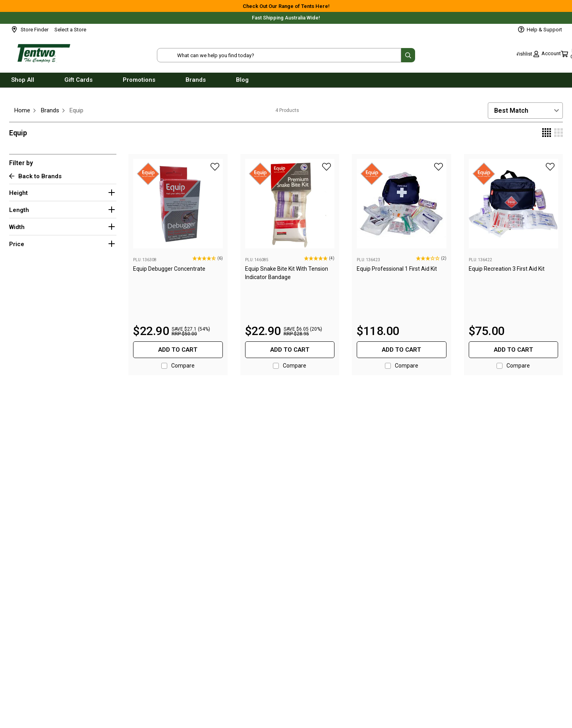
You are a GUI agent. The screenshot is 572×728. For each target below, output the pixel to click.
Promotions (139, 83)
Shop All (23, 83)
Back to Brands (35, 176)
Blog (242, 83)
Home (22, 110)
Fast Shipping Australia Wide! (286, 18)
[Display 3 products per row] (558, 133)
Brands (196, 83)
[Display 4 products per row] (547, 133)
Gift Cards (78, 83)
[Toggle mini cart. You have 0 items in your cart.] (549, 56)
